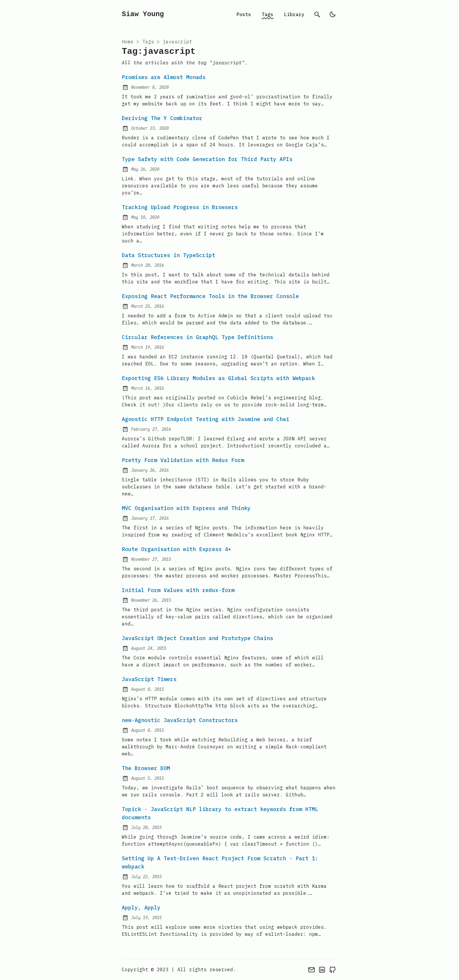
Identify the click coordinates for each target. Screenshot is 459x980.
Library (294, 14)
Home (128, 42)
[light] (333, 14)
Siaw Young (143, 14)
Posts (244, 14)
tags (148, 42)
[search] (317, 14)
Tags (268, 14)
